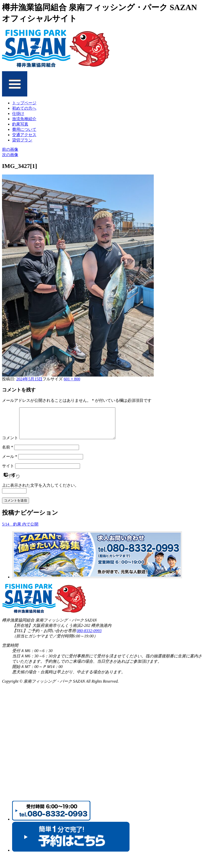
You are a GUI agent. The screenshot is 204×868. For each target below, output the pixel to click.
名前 (8, 453)
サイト (8, 472)
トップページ (24, 103)
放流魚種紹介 (24, 119)
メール (10, 463)
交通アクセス (24, 135)
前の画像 (10, 149)
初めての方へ (24, 108)
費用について (24, 129)
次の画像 (10, 155)
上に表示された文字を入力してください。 (40, 491)
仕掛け (18, 114)
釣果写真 (20, 124)
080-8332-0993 (89, 637)
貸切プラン (22, 140)
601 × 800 (72, 379)
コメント (10, 444)
